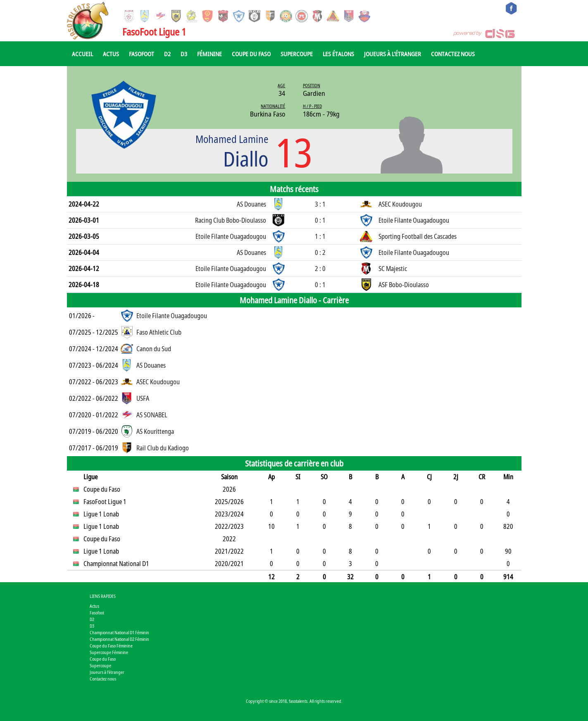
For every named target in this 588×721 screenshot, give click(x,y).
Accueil (82, 54)
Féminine (209, 54)
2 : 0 (320, 269)
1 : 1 (320, 236)
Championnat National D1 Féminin (119, 632)
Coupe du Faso (251, 54)
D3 (184, 54)
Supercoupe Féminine (109, 652)
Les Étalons (338, 54)
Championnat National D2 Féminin (119, 639)
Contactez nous (453, 54)
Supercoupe (297, 54)
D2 (167, 54)
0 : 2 (320, 252)
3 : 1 (320, 204)
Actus (111, 54)
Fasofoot (142, 54)
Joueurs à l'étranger (393, 54)
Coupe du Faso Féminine (111, 646)
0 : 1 (320, 220)
